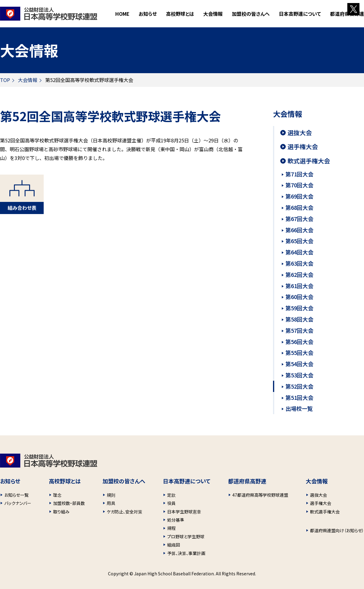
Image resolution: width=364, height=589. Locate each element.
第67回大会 (299, 219)
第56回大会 (299, 342)
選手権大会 (303, 147)
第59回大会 (299, 308)
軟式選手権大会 (309, 161)
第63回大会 (299, 263)
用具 (111, 503)
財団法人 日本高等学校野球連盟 (49, 14)
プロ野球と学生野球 (186, 536)
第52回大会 (299, 386)
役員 (171, 503)
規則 (111, 495)
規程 (171, 528)
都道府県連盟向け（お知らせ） (337, 530)
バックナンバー (18, 503)
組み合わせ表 (22, 208)
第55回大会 (299, 352)
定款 (171, 495)
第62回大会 (299, 274)
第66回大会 (299, 230)
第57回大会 (299, 330)
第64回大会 (299, 252)
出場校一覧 (299, 408)
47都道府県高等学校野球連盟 (260, 495)
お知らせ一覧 (16, 495)
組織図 (174, 545)
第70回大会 (299, 185)
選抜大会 (300, 133)
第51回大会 (299, 397)
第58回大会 (299, 319)
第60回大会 (299, 297)
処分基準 (176, 520)
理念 (57, 495)
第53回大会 (299, 375)
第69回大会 (299, 196)
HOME (122, 14)
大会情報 (28, 80)
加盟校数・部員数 (69, 503)
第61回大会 (299, 286)
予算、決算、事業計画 (186, 553)
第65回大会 (299, 241)
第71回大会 (299, 174)
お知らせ (148, 14)
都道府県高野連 (347, 14)
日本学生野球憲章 (184, 512)
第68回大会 (299, 207)
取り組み (61, 512)
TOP (5, 80)
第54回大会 (299, 364)
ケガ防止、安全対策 (125, 512)
